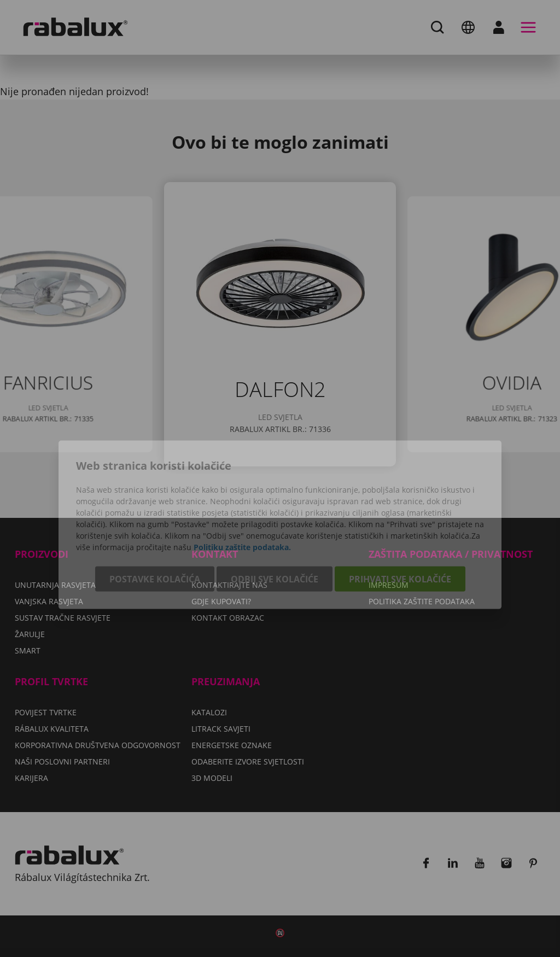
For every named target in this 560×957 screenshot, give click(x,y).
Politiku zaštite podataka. (242, 501)
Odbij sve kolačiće (275, 533)
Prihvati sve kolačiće (400, 533)
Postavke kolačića (155, 533)
